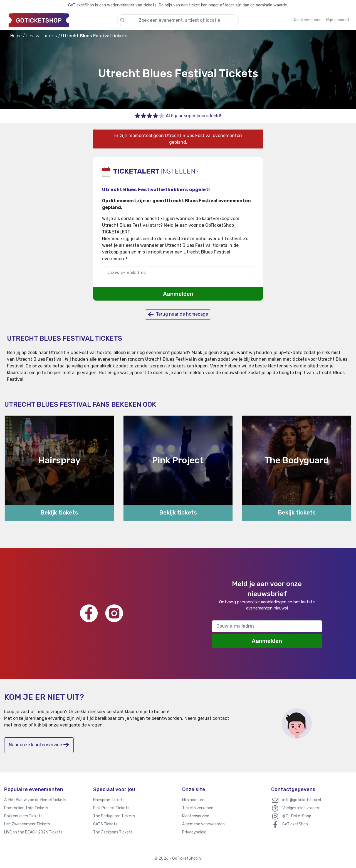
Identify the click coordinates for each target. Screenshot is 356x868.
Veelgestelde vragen (301, 808)
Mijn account (194, 800)
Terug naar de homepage (178, 314)
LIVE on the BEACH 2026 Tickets (33, 832)
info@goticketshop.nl (302, 800)
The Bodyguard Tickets (114, 816)
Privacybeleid (194, 832)
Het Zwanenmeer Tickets (27, 824)
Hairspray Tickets (109, 800)
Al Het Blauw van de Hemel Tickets (35, 800)
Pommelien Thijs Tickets (26, 808)
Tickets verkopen (198, 808)
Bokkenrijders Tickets (23, 816)
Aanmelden (178, 294)
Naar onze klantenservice (39, 745)
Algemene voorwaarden (203, 824)
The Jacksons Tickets (113, 832)
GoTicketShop (295, 824)
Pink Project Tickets (111, 808)
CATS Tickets (105, 824)
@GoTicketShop (297, 816)
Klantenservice (196, 816)
